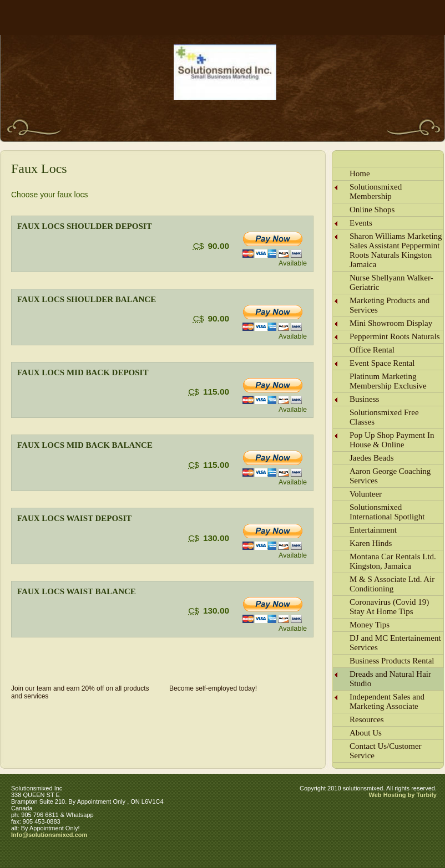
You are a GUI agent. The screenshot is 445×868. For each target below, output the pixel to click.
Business (364, 399)
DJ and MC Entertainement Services (395, 643)
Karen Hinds (371, 543)
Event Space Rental (382, 363)
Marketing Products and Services (390, 305)
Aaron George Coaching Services (390, 476)
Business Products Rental (392, 661)
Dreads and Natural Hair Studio (390, 679)
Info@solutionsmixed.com (49, 835)
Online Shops (372, 210)
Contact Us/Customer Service (386, 751)
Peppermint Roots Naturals (395, 336)
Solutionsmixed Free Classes (384, 417)
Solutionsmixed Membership (376, 192)
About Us (366, 733)
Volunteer (366, 494)
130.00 (216, 538)
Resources (367, 719)
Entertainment (373, 530)
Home (360, 173)
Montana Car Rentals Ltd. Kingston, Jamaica (393, 561)
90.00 (218, 246)
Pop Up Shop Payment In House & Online (392, 440)
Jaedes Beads (372, 458)
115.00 (216, 392)
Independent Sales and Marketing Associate (387, 701)
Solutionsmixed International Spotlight (387, 512)
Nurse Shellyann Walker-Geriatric (391, 282)
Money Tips (370, 625)
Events (361, 223)
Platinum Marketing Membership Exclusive (388, 381)
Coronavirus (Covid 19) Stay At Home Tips (389, 607)
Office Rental (372, 350)
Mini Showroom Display (391, 323)
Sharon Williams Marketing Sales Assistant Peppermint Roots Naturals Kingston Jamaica (396, 250)
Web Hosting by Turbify (403, 795)
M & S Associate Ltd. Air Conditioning (392, 584)
